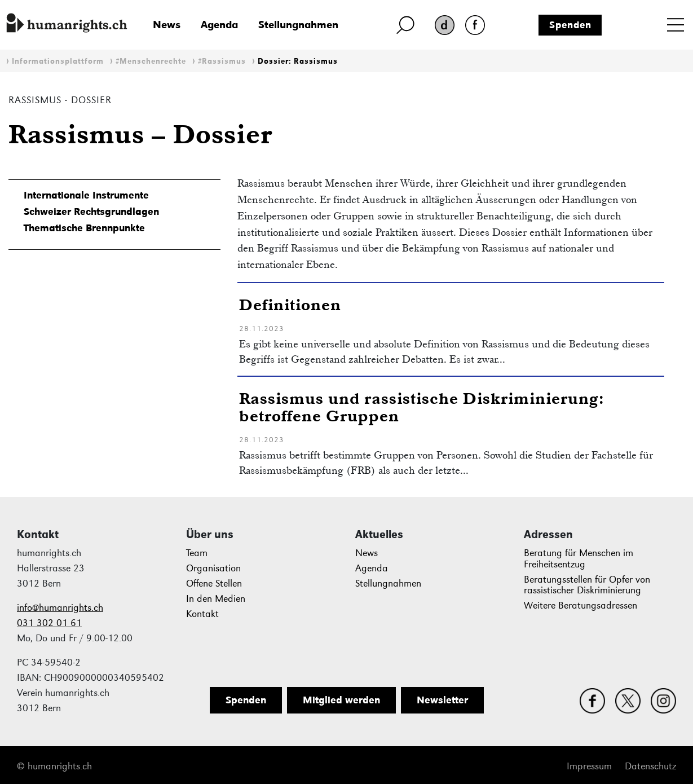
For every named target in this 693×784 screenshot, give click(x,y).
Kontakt (202, 614)
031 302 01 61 (49, 623)
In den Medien (216, 599)
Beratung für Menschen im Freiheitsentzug (579, 559)
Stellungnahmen (298, 25)
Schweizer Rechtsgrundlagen (91, 212)
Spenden (570, 25)
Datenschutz (650, 766)
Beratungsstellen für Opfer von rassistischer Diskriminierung (587, 585)
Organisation (213, 568)
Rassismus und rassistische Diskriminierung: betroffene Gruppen (422, 407)
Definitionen (290, 304)
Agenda (219, 25)
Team (197, 553)
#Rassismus (222, 61)
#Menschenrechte (151, 61)
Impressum (589, 766)
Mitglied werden (341, 700)
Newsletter (442, 700)
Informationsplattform (58, 61)
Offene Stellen (214, 583)
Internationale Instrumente (86, 195)
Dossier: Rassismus (298, 61)
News (167, 25)
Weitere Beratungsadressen (581, 605)
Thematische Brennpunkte (84, 228)
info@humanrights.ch (60, 608)
